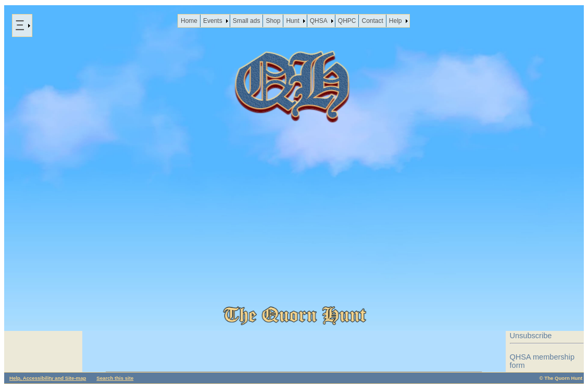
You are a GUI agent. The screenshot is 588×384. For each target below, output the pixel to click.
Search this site (115, 378)
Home (189, 21)
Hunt (292, 21)
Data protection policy (546, 321)
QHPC (347, 21)
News (43, 285)
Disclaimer (528, 306)
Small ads (247, 21)
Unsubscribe (531, 336)
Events (213, 21)
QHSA (319, 21)
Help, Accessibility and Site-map (48, 378)
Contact (372, 21)
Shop (273, 21)
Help (396, 21)
